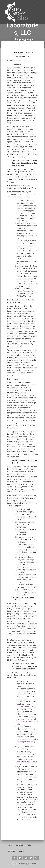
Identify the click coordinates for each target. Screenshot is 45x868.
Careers (11, 851)
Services (20, 845)
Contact (22, 851)
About (29, 845)
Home (10, 845)
